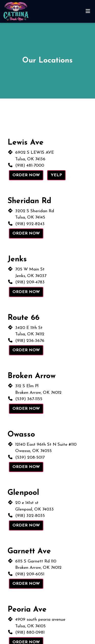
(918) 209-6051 (30, 574)
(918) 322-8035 (30, 516)
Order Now (26, 175)
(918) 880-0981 (30, 632)
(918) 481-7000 (30, 165)
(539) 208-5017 (30, 457)
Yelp (56, 175)
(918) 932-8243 (30, 224)
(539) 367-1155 (29, 399)
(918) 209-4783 (30, 282)
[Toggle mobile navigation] (88, 11)
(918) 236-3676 (30, 341)
